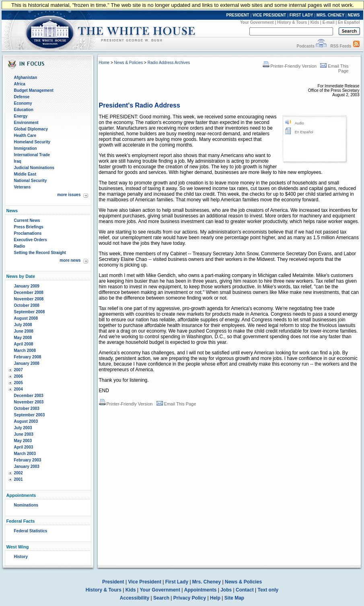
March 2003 (25, 454)
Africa (20, 84)
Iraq (18, 161)
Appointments (201, 590)
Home (104, 63)
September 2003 (30, 415)
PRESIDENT (238, 15)
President (113, 582)
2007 (19, 370)
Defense (22, 97)
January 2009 (27, 286)
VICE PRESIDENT (269, 15)
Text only (268, 590)
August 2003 (26, 421)
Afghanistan (26, 78)
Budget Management (34, 90)
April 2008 (24, 344)
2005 (19, 383)
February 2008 (28, 357)
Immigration (26, 148)
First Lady (177, 582)
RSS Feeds (341, 46)
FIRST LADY (301, 15)
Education (24, 110)
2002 (19, 473)
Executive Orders (31, 240)
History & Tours (292, 22)
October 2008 (27, 305)
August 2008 (26, 318)
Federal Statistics (31, 531)
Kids (315, 22)
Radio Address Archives (169, 63)
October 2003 (27, 408)
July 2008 (23, 325)
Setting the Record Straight (40, 253)
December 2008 (29, 293)
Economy (23, 103)
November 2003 (29, 402)
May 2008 (23, 338)
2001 (19, 479)
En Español (349, 22)
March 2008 (25, 351)
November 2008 (29, 299)
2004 (19, 389)
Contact (245, 590)
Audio (299, 123)
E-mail (329, 22)
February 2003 (28, 460)
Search (161, 598)
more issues (69, 195)
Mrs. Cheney (207, 582)
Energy (21, 116)
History (21, 557)
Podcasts (305, 46)
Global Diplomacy (31, 129)
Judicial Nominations (34, 168)
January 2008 (27, 363)
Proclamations (28, 233)
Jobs (226, 590)
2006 (19, 376)
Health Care (25, 135)
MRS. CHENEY (330, 15)
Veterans (23, 187)
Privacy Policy (190, 598)
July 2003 (23, 428)
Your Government (257, 22)
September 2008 (30, 312)
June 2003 (24, 434)
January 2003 (27, 466)
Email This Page (176, 404)
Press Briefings (29, 227)
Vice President (145, 582)
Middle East (25, 174)
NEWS (354, 15)
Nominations (26, 505)
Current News (27, 220)
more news (70, 260)
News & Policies (129, 63)
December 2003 (29, 396)
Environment (26, 123)
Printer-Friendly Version (290, 66)
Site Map (234, 598)
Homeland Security (32, 142)
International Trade (32, 155)
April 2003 (24, 447)
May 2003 (23, 441)
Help (215, 598)
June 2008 (24, 331)
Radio (20, 246)
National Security (31, 181)
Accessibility (135, 598)
